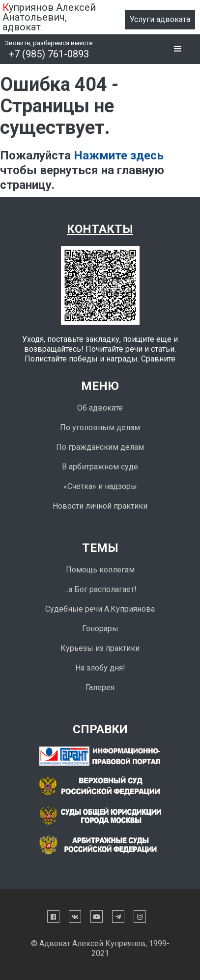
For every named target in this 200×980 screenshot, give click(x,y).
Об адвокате (100, 408)
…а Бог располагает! (100, 589)
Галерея (100, 687)
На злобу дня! (100, 668)
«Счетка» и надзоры (100, 486)
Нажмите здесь (119, 155)
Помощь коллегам (100, 570)
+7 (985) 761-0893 (49, 54)
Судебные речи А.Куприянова (100, 609)
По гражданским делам (100, 447)
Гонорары (100, 629)
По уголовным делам (100, 427)
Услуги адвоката (160, 19)
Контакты (100, 229)
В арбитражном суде (100, 467)
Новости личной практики (100, 506)
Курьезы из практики (100, 648)
